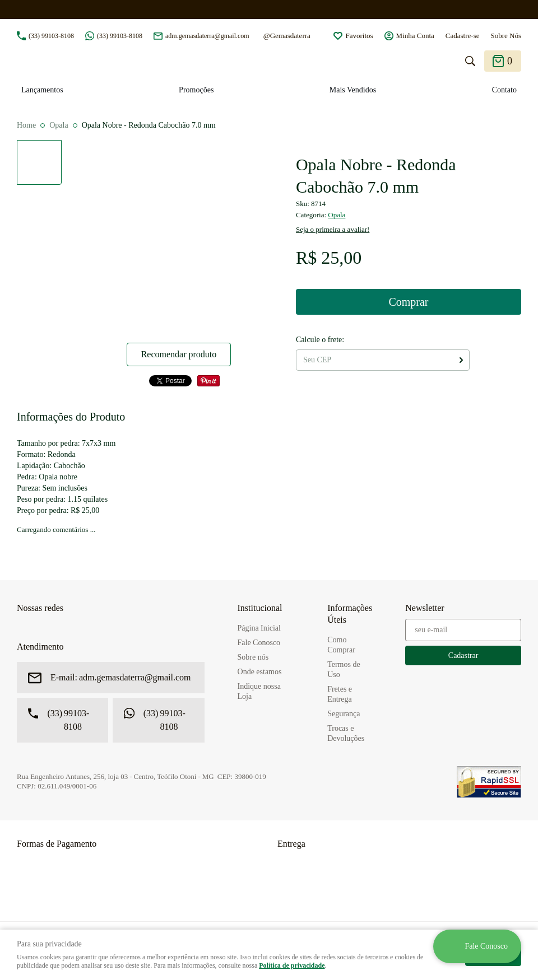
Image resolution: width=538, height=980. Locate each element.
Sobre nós (253, 657)
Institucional (260, 608)
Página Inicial (259, 628)
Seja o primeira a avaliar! (333, 229)
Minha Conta (415, 36)
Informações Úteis (350, 614)
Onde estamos (260, 672)
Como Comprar (341, 645)
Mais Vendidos (353, 90)
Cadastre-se (463, 36)
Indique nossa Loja (259, 691)
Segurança (344, 714)
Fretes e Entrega (340, 694)
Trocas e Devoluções (346, 733)
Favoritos (359, 36)
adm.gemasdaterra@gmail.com (207, 36)
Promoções (196, 90)
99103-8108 (51, 36)
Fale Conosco (259, 643)
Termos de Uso (344, 669)
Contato (504, 90)
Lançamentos (42, 90)
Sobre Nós (506, 36)
